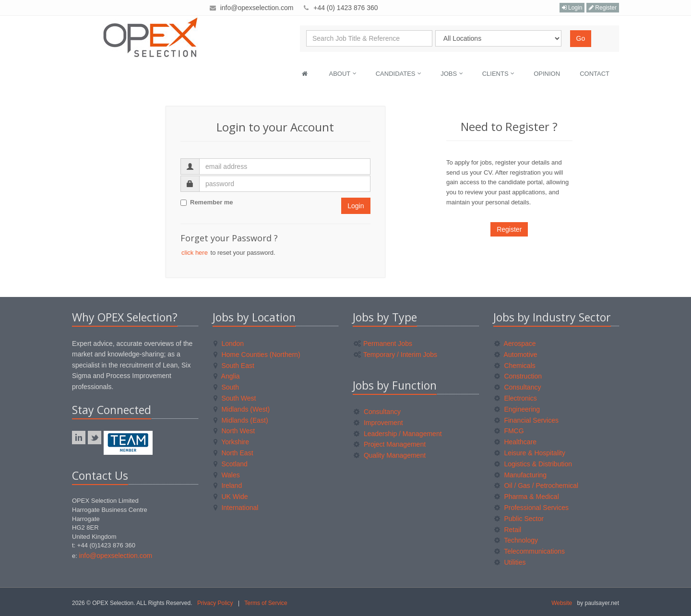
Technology (516, 540)
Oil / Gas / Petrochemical (536, 486)
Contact (595, 74)
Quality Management (390, 455)
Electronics (516, 398)
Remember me (207, 202)
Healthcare (516, 442)
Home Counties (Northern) (257, 355)
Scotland (231, 464)
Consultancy (377, 412)
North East (233, 453)
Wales (227, 475)
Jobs (452, 74)
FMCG (509, 431)
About (343, 74)
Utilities (510, 562)
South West (235, 398)
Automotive (516, 355)
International (236, 508)
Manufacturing (521, 475)
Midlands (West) (242, 409)
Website (562, 603)
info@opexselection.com (257, 8)
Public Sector (519, 519)
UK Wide (231, 497)
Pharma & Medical (527, 497)
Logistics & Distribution (533, 464)
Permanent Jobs (383, 344)
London (229, 344)
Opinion (547, 74)
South (226, 387)
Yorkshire (231, 442)
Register (603, 8)
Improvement (378, 423)
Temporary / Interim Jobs (395, 355)
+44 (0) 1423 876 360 (345, 8)
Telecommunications (530, 551)
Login (572, 8)
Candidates (399, 74)
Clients (499, 74)
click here (195, 253)
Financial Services (527, 420)
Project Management (390, 444)
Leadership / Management (398, 434)
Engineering (517, 409)
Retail (508, 530)
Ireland (228, 486)
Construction (518, 376)
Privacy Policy (215, 603)
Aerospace (515, 344)
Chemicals (515, 366)
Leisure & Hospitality (530, 453)
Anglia (227, 376)
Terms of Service (266, 603)
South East (234, 366)
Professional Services (532, 508)
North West (234, 431)
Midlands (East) (241, 420)
